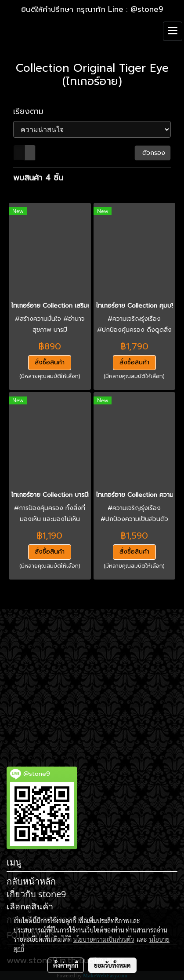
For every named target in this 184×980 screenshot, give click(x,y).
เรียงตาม (33, 112)
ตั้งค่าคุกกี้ (66, 965)
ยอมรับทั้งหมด (112, 965)
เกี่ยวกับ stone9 (36, 894)
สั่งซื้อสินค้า (50, 362)
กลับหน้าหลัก (31, 881)
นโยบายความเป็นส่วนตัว (103, 939)
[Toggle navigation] (173, 31)
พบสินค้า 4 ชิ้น (38, 178)
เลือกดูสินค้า (30, 907)
